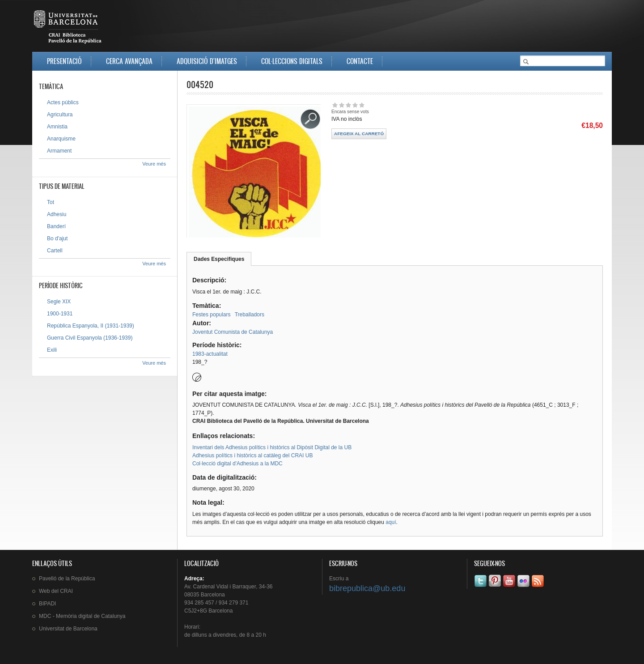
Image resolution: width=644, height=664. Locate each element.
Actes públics (63, 102)
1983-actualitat (210, 354)
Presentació (64, 61)
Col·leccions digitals (292, 61)
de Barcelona (68, 629)
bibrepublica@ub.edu (367, 588)
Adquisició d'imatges (207, 61)
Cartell (55, 251)
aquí (391, 522)
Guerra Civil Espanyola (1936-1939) (90, 338)
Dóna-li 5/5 (362, 105)
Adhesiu (57, 214)
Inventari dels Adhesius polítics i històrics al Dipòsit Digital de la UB (272, 447)
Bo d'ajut (57, 238)
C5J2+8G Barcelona (208, 611)
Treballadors (250, 315)
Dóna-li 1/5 (335, 105)
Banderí (56, 226)
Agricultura (60, 115)
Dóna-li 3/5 (348, 105)
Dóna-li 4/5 (355, 105)
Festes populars (211, 315)
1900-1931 (60, 314)
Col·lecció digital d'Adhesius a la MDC (237, 464)
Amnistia (57, 127)
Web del (56, 591)
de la (67, 579)
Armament (59, 151)
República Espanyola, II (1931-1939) (91, 326)
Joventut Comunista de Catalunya (233, 332)
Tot (51, 202)
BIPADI (47, 604)
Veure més (154, 164)
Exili (52, 350)
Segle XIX (59, 302)
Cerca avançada (129, 61)
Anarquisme (61, 139)
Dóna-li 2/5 (341, 105)
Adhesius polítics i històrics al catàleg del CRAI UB (252, 455)
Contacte (360, 61)
